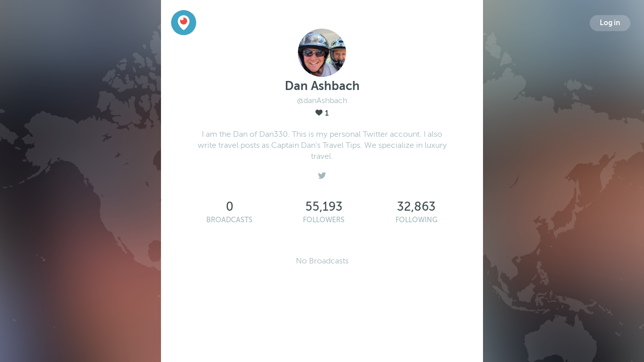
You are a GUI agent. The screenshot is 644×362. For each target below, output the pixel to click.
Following (417, 220)
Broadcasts (229, 220)
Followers (324, 220)
